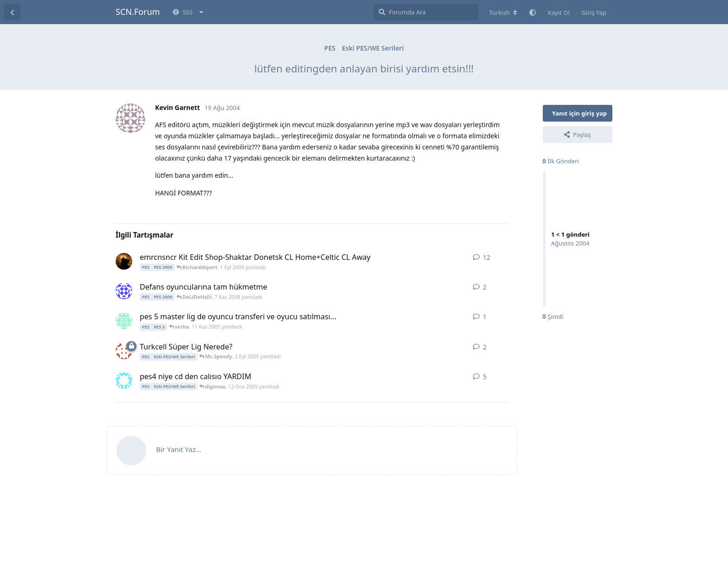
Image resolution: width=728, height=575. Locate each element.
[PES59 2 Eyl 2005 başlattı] (124, 351)
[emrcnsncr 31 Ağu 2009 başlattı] (124, 261)
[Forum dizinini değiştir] (503, 13)
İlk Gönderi (561, 161)
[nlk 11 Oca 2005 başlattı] (124, 381)
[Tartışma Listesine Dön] (12, 12)
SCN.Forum (138, 12)
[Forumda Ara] (426, 12)
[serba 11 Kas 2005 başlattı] (124, 321)
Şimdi (553, 317)
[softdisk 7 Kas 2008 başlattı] (124, 291)
